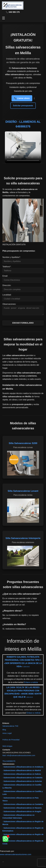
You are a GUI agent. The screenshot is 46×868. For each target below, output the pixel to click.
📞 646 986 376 (13, 12)
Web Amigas (7, 748)
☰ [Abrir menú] (3, 18)
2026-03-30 (30, 699)
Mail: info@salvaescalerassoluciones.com (19, 757)
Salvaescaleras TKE (10, 728)
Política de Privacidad (11, 741)
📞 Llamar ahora (22, 98)
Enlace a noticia (31, 684)
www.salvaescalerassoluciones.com (16, 856)
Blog (4, 731)
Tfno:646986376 (9, 763)
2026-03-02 (26, 668)
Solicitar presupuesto (23, 106)
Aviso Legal (7, 735)
